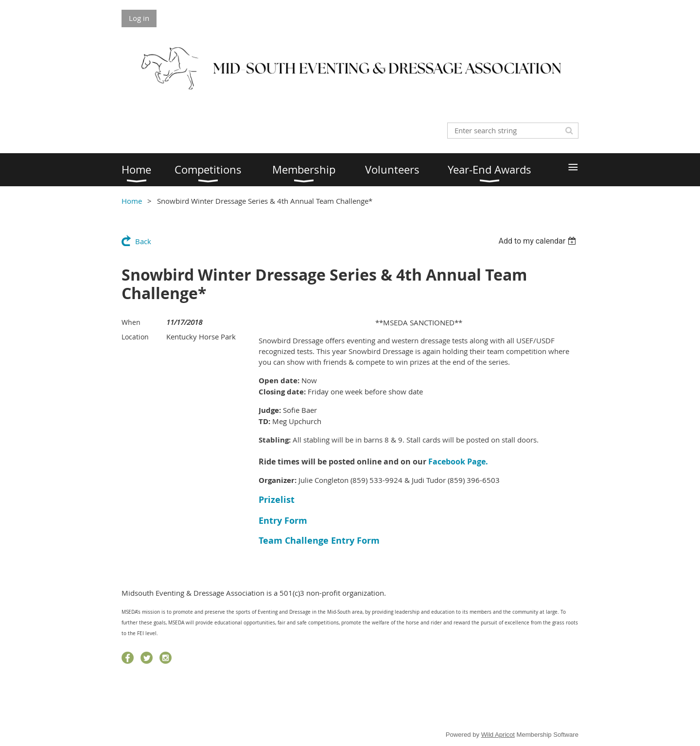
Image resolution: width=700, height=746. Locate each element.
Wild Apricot (498, 735)
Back (143, 241)
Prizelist (277, 500)
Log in (139, 18)
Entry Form (283, 521)
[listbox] (538, 241)
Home (132, 201)
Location (135, 337)
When (131, 322)
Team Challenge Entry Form (319, 541)
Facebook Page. (458, 462)
